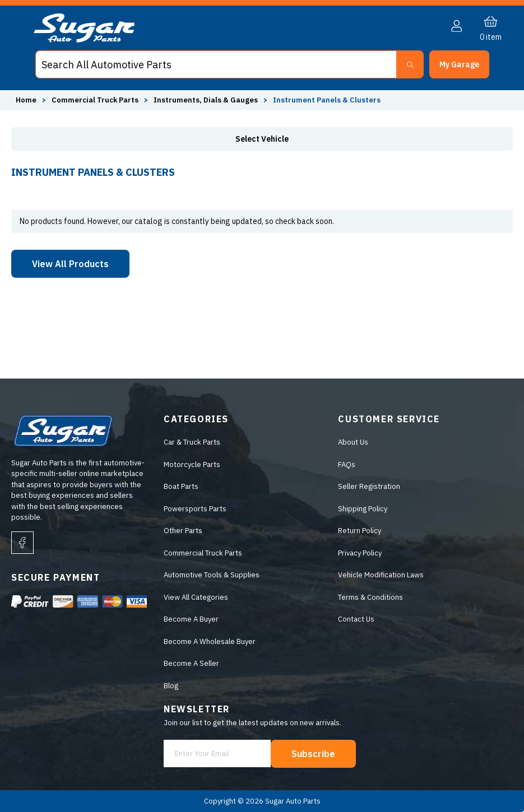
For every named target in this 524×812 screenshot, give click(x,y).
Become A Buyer (191, 619)
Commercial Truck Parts (203, 553)
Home (26, 100)
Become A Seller (191, 663)
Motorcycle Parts (192, 465)
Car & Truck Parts (192, 442)
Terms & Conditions (370, 597)
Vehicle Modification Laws (381, 575)
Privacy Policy (360, 553)
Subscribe (313, 754)
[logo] (84, 40)
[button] (459, 64)
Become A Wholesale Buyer (210, 641)
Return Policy (360, 531)
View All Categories (196, 597)
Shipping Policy (363, 509)
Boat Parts (181, 486)
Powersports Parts (195, 509)
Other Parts (183, 531)
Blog (171, 686)
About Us (353, 442)
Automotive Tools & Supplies (212, 575)
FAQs (347, 465)
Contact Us (356, 619)
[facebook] (22, 543)
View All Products (70, 264)
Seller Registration (369, 486)
